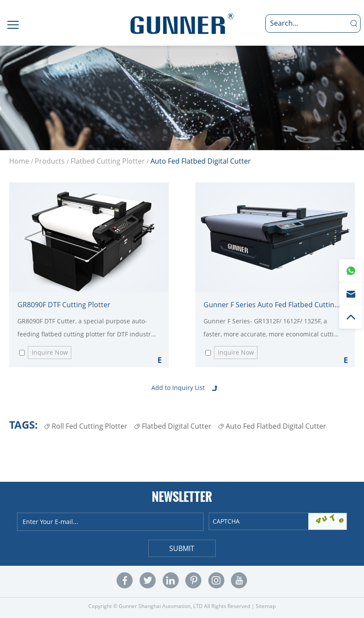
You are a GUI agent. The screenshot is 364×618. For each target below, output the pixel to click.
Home (19, 161)
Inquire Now (50, 352)
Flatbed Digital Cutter (173, 426)
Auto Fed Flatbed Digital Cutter (201, 161)
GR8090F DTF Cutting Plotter (64, 305)
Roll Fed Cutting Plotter (86, 426)
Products (50, 161)
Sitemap (266, 606)
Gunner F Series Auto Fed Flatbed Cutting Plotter (273, 305)
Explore (160, 360)
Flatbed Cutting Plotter (108, 161)
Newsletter (182, 496)
